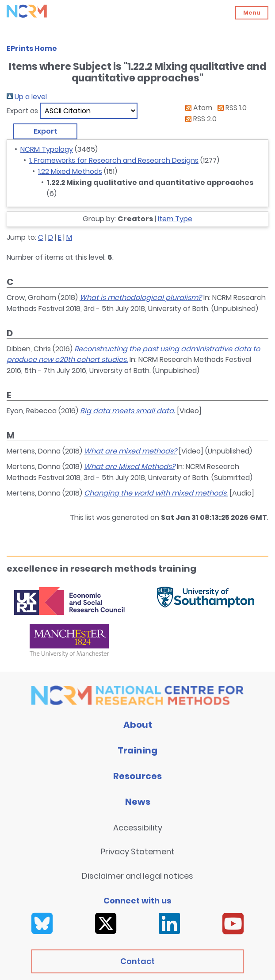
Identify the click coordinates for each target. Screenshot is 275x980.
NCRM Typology (47, 149)
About (138, 725)
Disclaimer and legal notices (137, 876)
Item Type (175, 219)
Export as (22, 111)
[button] (45, 131)
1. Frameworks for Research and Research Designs (114, 160)
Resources (137, 776)
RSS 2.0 (199, 119)
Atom (197, 108)
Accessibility (138, 828)
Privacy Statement (138, 851)
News (138, 802)
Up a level (27, 97)
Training (137, 750)
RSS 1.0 (230, 108)
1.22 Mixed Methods (70, 171)
